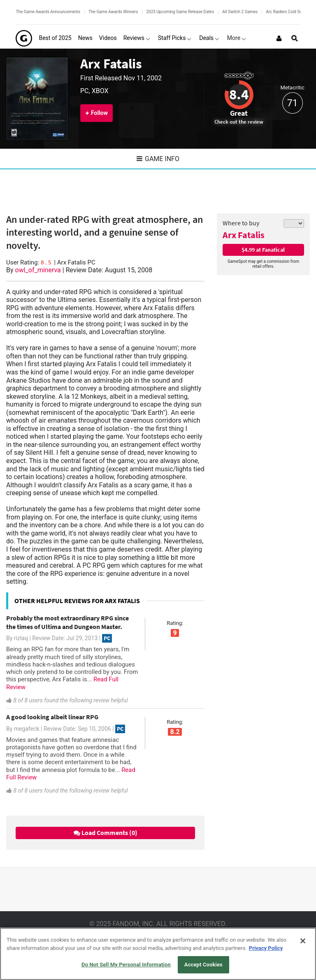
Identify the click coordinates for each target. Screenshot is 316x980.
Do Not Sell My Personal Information (126, 965)
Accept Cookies (203, 965)
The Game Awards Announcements (48, 12)
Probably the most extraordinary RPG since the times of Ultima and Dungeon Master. (67, 622)
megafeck (27, 729)
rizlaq (21, 638)
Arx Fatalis (111, 64)
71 (293, 103)
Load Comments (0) (106, 833)
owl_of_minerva (38, 270)
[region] (158, 954)
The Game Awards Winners (113, 12)
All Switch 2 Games (240, 12)
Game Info (158, 159)
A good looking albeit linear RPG (52, 717)
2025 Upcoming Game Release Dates (180, 12)
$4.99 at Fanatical (263, 250)
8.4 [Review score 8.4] (239, 94)
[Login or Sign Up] (279, 38)
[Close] (303, 941)
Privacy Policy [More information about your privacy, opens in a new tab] (266, 948)
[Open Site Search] (295, 38)
